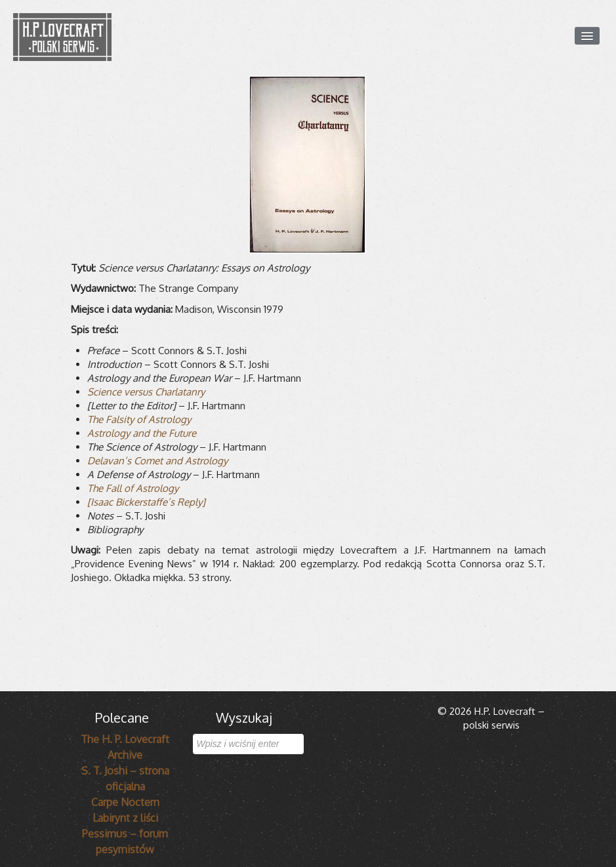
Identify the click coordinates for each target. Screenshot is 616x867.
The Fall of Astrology (133, 488)
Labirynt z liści (125, 818)
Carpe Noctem (125, 802)
